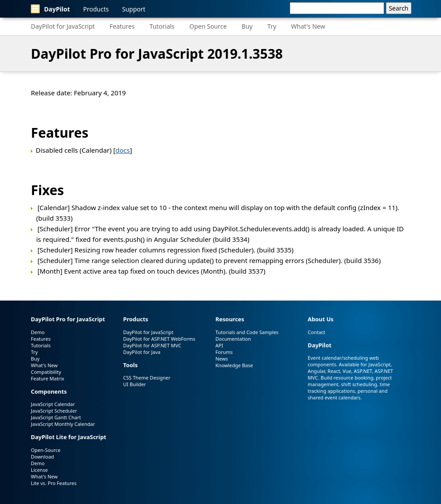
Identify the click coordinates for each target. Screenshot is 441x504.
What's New (308, 26)
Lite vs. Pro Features (54, 483)
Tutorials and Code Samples (247, 332)
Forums (224, 352)
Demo (38, 332)
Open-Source (46, 450)
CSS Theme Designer (147, 378)
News (222, 359)
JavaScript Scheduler (54, 411)
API (219, 345)
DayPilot (50, 9)
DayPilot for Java (142, 352)
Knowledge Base (234, 365)
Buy (247, 26)
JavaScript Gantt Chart (56, 417)
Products (96, 9)
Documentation (233, 339)
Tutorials (162, 26)
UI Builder (135, 384)
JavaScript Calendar (53, 404)
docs (123, 150)
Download (42, 457)
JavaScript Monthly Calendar (63, 424)
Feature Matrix (48, 378)
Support (134, 9)
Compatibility (46, 372)
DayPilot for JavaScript (63, 26)
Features (122, 26)
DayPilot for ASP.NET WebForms (159, 339)
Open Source (208, 26)
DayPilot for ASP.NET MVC (152, 345)
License (39, 470)
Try (272, 26)
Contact (317, 332)
